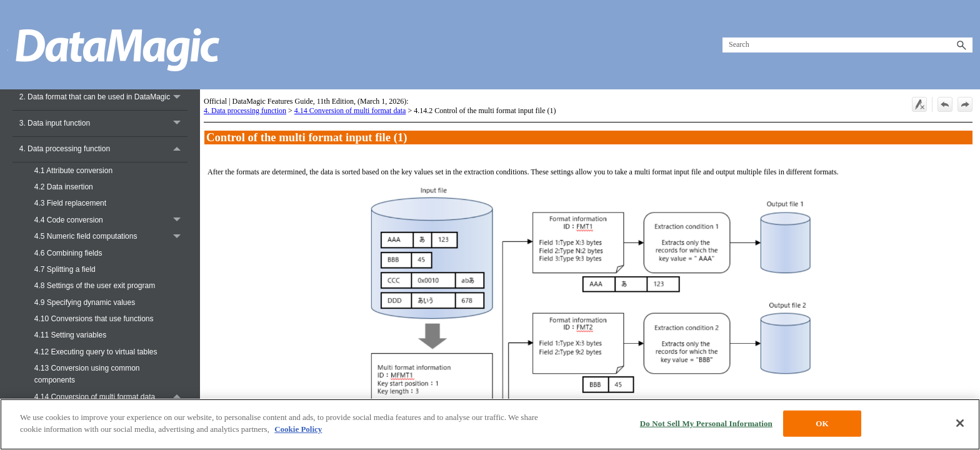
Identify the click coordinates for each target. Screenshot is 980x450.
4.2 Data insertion (64, 187)
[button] (961, 45)
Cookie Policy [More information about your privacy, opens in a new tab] (298, 429)
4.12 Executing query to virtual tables (96, 352)
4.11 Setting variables (70, 335)
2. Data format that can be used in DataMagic (103, 97)
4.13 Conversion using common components (87, 374)
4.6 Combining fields (68, 253)
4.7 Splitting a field (65, 269)
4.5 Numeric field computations (111, 237)
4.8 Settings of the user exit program (95, 286)
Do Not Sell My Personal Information (706, 423)
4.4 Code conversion (111, 220)
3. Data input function (103, 123)
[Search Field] (847, 45)
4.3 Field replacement (70, 203)
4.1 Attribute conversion (73, 171)
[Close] (960, 423)
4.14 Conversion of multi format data (111, 397)
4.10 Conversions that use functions (94, 319)
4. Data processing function (103, 150)
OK (822, 423)
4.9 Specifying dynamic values (85, 302)
